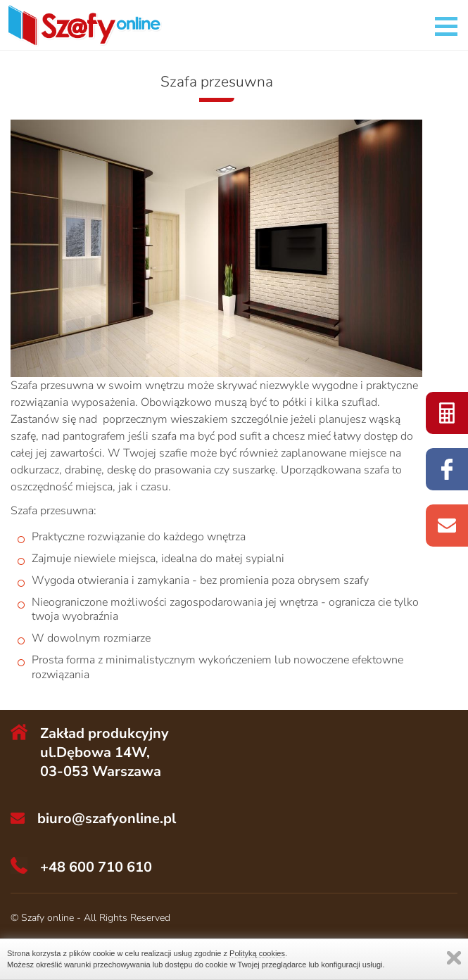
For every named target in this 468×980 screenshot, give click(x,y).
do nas (447, 526)
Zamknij (454, 958)
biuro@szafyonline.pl (107, 819)
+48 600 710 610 (96, 867)
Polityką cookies (257, 953)
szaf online (447, 413)
